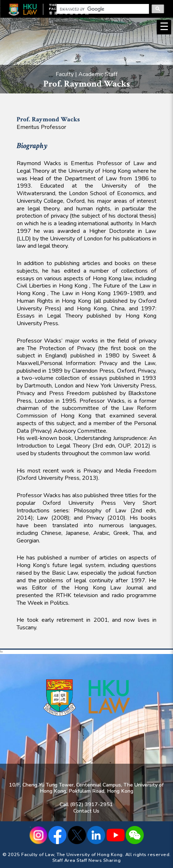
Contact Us (86, 811)
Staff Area (64, 860)
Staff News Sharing (99, 860)
